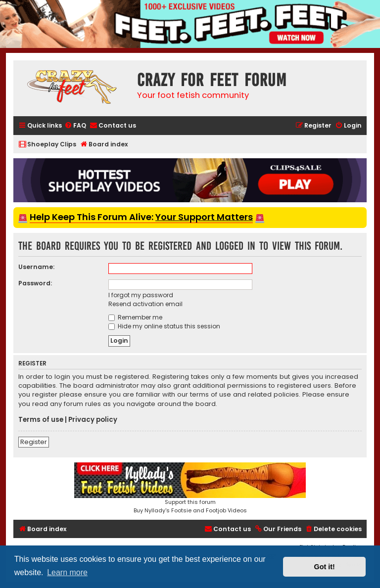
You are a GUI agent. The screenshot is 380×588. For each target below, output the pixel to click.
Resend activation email (145, 304)
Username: (36, 267)
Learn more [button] (67, 572)
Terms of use (41, 420)
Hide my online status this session (164, 326)
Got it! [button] (325, 567)
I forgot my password (141, 295)
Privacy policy (93, 420)
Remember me (135, 317)
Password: (35, 283)
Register (34, 442)
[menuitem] (75, 126)
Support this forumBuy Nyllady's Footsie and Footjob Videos (190, 488)
